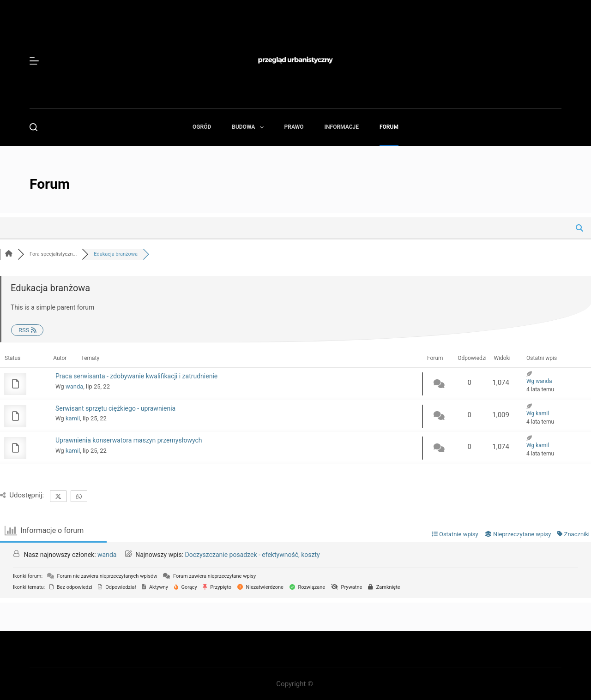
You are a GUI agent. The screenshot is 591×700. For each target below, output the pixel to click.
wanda (74, 386)
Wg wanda (539, 381)
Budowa (249, 127)
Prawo (294, 127)
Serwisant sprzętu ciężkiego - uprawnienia (115, 408)
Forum (389, 127)
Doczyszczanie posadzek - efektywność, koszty (253, 555)
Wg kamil (538, 413)
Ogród (202, 127)
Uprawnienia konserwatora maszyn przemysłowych (129, 440)
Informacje (342, 127)
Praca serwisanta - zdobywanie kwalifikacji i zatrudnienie (136, 376)
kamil (73, 418)
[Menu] (34, 61)
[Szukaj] (33, 127)
